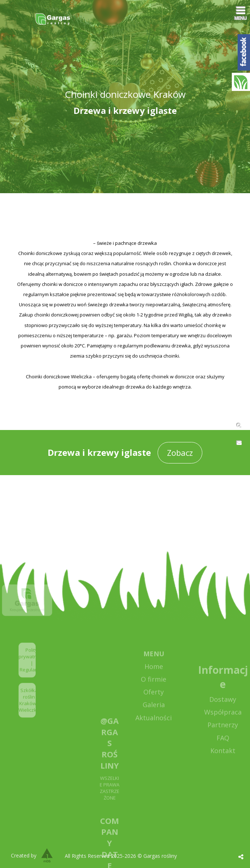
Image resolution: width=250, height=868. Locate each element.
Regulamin (31, 678)
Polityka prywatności (32, 661)
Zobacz (180, 453)
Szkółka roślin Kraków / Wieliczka (29, 708)
